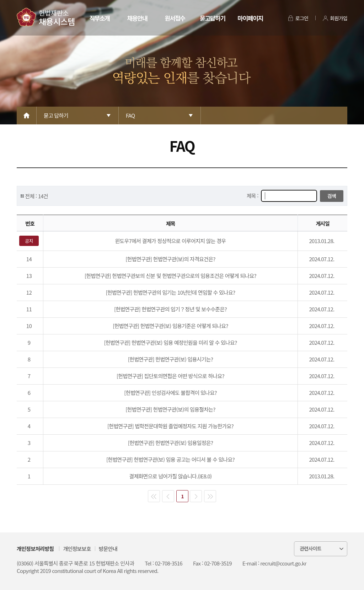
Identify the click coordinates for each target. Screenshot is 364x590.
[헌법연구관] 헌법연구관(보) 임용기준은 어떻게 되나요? (170, 326)
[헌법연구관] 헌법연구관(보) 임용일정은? (170, 443)
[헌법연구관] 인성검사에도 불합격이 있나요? (170, 393)
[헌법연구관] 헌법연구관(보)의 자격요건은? (170, 259)
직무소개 (99, 18)
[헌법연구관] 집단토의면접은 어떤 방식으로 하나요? (170, 376)
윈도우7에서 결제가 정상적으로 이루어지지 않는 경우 (170, 241)
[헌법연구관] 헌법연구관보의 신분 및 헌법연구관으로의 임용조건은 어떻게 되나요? (170, 276)
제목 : (253, 196)
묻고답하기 (212, 18)
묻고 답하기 (56, 115)
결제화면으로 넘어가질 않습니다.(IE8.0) (170, 476)
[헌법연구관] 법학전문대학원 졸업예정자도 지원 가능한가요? (170, 426)
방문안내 (108, 549)
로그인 (302, 18)
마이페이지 (250, 18)
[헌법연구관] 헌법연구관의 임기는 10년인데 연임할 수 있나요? (170, 292)
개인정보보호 (77, 549)
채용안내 (137, 18)
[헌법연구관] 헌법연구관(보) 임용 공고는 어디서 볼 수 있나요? (170, 459)
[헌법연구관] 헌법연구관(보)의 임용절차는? (170, 409)
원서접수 (175, 18)
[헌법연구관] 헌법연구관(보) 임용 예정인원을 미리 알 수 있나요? (170, 342)
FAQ (130, 115)
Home (27, 116)
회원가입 (339, 18)
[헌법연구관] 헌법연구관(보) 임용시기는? (170, 359)
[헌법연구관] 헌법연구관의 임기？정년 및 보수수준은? (170, 309)
